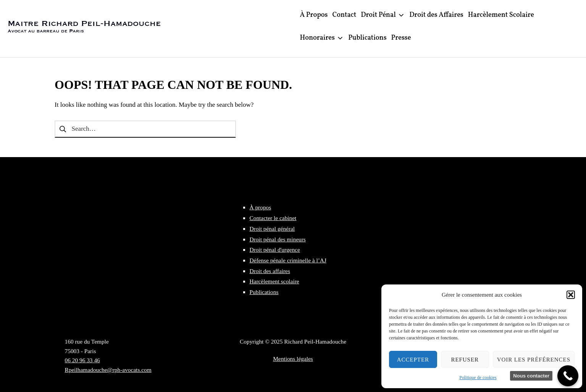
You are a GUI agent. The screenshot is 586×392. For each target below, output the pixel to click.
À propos (260, 207)
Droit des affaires (270, 271)
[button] (571, 295)
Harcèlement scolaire (274, 281)
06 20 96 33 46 (82, 360)
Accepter (413, 360)
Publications (264, 292)
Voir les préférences (534, 360)
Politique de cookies (478, 378)
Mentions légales (293, 359)
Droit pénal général (272, 229)
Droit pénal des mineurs (277, 239)
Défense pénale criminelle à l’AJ (288, 260)
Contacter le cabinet (273, 218)
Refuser (465, 360)
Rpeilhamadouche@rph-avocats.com (108, 370)
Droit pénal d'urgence (274, 250)
